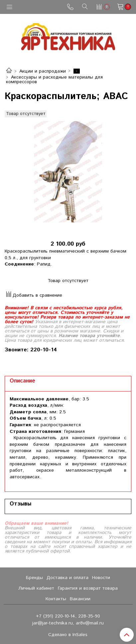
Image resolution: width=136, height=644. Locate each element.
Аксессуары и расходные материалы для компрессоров (55, 80)
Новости (101, 578)
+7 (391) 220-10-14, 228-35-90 (68, 616)
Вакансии (80, 599)
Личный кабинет (36, 588)
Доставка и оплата (68, 578)
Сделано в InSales (68, 635)
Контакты (56, 599)
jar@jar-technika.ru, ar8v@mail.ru (68, 623)
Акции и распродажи (43, 71)
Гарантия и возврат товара (88, 588)
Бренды (34, 578)
